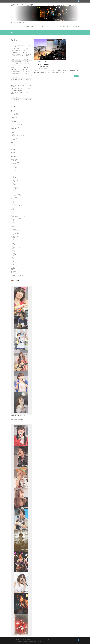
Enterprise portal (14, 418)
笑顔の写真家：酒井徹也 (65, 26)
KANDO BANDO (14, 129)
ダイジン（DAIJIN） (15, 183)
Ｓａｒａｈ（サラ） (15, 266)
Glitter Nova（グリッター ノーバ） (18, 124)
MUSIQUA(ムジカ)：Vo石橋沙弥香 (17, 136)
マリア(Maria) (13, 193)
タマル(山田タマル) (15, 180)
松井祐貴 (12, 222)
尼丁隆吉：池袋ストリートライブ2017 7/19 (19, 62)
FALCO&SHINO (14, 120)
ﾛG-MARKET (13, 268)
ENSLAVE (12, 119)
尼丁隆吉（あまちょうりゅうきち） (18, 217)
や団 (12, 169)
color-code (13, 116)
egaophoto (38, 68)
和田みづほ (13, 211)
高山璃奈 (12, 261)
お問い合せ (74, 26)
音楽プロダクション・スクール (51, 26)
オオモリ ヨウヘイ (14, 173)
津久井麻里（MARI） (15, 236)
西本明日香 (13, 253)
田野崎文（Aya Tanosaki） (16, 242)
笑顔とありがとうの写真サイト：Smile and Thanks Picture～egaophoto (44, 5)
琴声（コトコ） (14, 240)
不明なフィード (16, 281)
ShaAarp (12, 147)
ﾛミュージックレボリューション (17, 275)
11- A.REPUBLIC (14, 109)
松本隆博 (12, 227)
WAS (12, 155)
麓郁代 (12, 263)
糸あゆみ (12, 250)
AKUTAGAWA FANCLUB (15, 112)
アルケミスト (13, 171)
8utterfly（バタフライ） (15, 110)
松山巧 (12, 225)
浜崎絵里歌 (13, 238)
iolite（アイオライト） (15, 127)
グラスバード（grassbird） (16, 179)
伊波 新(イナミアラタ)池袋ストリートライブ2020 (21, 43)
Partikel (12, 143)
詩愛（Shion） (14, 254)
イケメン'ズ (13, 172)
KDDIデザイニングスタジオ (37, 26)
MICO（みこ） (13, 131)
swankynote (13, 152)
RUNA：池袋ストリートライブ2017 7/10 (19, 69)
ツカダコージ (13, 185)
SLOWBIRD (13, 148)
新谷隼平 (12, 220)
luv (11, 130)
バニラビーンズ (14, 186)
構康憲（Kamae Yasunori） (16, 231)
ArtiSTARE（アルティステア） (17, 113)
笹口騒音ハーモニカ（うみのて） (17, 249)
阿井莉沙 (12, 259)
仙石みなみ (13, 204)
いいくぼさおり (14, 161)
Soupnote (13, 151)
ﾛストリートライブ (15, 274)
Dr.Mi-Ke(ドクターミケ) (15, 117)
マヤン (12, 192)
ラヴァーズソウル (14, 197)
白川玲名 (12, 243)
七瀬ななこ (13, 200)
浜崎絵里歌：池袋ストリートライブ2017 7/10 (20, 74)
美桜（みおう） (14, 252)
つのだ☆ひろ (13, 164)
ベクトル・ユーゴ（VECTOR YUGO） (18, 190)
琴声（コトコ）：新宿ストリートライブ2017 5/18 (21, 83)
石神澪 (12, 246)
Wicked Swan (13, 157)
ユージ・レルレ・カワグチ (16, 196)
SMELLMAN (13, 150)
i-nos (12, 126)
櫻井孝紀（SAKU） (14, 232)
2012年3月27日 (46, 68)
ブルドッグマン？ (14, 189)
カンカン (12, 176)
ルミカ (12, 199)
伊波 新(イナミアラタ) (15, 206)
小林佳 (12, 215)
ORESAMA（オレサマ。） (16, 141)
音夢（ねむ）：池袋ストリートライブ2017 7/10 (20, 72)
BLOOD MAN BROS (14, 115)
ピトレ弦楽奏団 (14, 187)
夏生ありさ (13, 213)
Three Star (13, 154)
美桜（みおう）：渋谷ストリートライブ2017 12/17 (21, 49)
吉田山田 (12, 210)
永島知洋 (12, 235)
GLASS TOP (13, 123)
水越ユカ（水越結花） (15, 233)
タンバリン (13, 182)
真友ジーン (13, 245)
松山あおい (13, 224)
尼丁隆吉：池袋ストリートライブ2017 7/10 (19, 67)
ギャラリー (27, 26)
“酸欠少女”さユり (14, 159)
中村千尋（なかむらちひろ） (17, 201)
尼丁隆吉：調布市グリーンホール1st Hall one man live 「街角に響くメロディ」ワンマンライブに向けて (21, 56)
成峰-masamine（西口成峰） (17, 218)
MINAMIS (12, 133)
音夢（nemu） (14, 260)
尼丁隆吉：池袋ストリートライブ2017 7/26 (19, 59)
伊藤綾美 (12, 207)
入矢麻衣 (12, 208)
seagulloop (13, 145)
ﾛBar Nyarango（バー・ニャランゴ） (18, 267)
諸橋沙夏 (12, 256)
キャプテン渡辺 (14, 178)
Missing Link (13, 134)
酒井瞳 (12, 257)
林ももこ (12, 228)
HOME (22, 26)
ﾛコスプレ (13, 273)
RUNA (12, 144)
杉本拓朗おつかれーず (15, 221)
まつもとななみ (14, 166)
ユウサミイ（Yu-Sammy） (16, 194)
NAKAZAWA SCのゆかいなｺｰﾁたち (18, 137)
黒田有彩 (12, 264)
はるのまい (13, 165)
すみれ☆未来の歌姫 (15, 162)
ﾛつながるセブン (14, 271)
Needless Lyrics (14, 138)
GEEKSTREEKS (14, 122)
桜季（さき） (13, 229)
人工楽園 (12, 203)
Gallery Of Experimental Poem (17, 419)
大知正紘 (12, 214)
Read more (77, 76)
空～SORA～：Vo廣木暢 (15, 247)
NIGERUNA (13, 140)
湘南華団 (12, 239)
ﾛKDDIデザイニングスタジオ (43, 62)
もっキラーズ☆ (14, 168)
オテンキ (12, 175)
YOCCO (36, 62)
